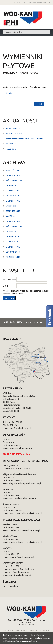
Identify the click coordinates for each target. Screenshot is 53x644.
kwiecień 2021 (13, 186)
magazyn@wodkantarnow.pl (22, 557)
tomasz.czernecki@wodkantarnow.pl (25, 513)
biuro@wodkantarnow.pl (41, 2)
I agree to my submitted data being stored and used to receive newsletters (26, 292)
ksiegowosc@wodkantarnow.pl (23, 569)
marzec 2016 (12, 242)
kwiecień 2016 (13, 237)
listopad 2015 (13, 252)
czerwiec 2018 (13, 211)
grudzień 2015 (13, 247)
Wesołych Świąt (14, 133)
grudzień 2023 (13, 175)
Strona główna (10, 73)
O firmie (18, 630)
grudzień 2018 (13, 201)
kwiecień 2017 (13, 231)
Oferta (25, 630)
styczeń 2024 (12, 170)
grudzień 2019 (13, 191)
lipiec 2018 (11, 206)
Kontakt (32, 630)
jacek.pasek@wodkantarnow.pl (23, 498)
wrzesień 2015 (13, 257)
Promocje (11, 144)
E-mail (6, 286)
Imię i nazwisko (10, 280)
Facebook (11, 149)
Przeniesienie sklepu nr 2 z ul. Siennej (24, 139)
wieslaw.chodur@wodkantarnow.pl (25, 530)
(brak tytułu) (13, 128)
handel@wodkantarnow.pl (21, 448)
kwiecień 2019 (13, 196)
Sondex (10, 93)
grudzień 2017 (13, 221)
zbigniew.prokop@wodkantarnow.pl (25, 483)
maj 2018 (10, 216)
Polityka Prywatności (43, 630)
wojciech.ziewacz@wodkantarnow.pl (25, 542)
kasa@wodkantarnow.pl (20, 572)
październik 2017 (14, 226)
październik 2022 (14, 180)
